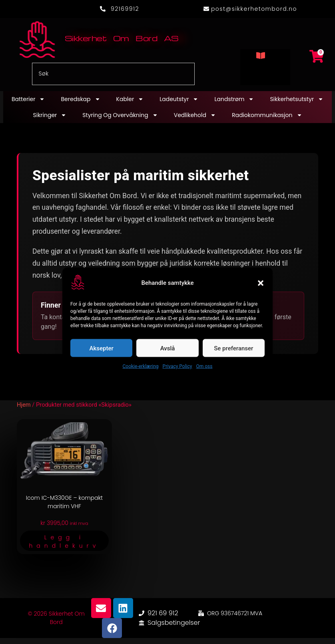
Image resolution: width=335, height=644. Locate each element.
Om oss (204, 366)
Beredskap (80, 99)
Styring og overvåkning (120, 115)
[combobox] (113, 74)
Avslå (168, 348)
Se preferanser (233, 348)
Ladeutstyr (179, 99)
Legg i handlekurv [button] (64, 542)
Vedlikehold (195, 115)
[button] (261, 283)
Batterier (28, 99)
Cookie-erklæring (141, 366)
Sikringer (50, 115)
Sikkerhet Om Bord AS (122, 38)
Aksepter (102, 348)
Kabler (130, 99)
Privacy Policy (177, 366)
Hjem (24, 405)
